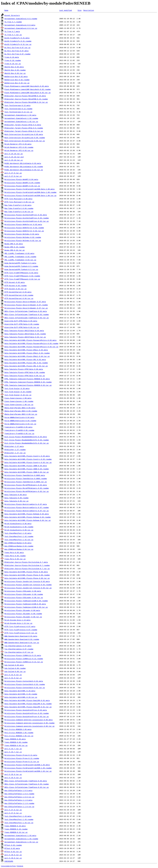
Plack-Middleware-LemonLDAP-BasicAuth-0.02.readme (28, 89)
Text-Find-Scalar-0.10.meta (17, 388)
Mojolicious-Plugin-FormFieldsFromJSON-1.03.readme (28, 768)
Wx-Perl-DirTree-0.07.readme (17, 54)
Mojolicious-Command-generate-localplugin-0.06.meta (29, 720)
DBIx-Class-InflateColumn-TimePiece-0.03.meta (26, 781)
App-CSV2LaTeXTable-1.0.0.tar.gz (19, 797)
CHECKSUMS (9, 861)
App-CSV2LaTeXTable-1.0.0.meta (18, 790)
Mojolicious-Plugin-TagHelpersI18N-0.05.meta (25, 604)
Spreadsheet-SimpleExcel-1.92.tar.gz (21, 121)
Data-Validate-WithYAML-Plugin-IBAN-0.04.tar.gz (27, 472)
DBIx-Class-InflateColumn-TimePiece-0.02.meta (26, 311)
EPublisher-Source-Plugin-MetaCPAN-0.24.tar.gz (26, 102)
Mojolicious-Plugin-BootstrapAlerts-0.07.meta (26, 504)
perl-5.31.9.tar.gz (13, 675)
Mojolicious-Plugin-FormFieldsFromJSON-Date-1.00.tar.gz (30, 195)
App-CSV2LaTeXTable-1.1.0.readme (19, 803)
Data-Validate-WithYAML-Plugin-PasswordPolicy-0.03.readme (31, 343)
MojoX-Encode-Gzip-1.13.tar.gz (18, 623)
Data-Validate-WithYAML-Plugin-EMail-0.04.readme (27, 353)
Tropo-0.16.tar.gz (13, 64)
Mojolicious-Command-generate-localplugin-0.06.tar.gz (30, 726)
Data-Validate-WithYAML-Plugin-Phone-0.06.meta (26, 572)
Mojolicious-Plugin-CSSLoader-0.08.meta (23, 591)
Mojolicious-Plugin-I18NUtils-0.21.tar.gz (24, 662)
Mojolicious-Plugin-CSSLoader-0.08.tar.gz (24, 597)
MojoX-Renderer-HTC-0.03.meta (18, 144)
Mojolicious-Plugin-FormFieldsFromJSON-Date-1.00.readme (30, 192)
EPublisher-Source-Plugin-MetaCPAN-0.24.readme (26, 99)
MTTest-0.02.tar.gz (13, 852)
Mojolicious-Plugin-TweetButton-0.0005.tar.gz (26, 482)
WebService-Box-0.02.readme (17, 80)
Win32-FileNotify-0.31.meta (17, 38)
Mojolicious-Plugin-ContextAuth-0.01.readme (25, 684)
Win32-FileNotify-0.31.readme (18, 41)
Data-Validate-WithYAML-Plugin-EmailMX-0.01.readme (28, 704)
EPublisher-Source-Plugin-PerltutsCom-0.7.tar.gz (27, 569)
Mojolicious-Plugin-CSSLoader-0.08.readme (24, 594)
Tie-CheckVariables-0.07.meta (18, 646)
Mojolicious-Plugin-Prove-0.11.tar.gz (22, 761)
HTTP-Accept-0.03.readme (15, 285)
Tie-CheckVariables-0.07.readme (19, 649)
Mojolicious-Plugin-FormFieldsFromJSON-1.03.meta (27, 765)
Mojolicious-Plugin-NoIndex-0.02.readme (23, 237)
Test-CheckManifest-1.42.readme (19, 536)
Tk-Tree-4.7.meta (12, 31)
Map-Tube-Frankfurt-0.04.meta (18, 205)
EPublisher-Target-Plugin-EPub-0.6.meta (23, 125)
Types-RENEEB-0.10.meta (15, 826)
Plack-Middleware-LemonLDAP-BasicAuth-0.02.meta (27, 86)
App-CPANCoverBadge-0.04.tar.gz (19, 549)
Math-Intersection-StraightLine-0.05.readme (25, 138)
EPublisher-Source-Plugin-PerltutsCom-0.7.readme (27, 565)
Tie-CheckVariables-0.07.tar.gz (19, 652)
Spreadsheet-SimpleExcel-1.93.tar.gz (21, 842)
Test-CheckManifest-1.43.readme (19, 819)
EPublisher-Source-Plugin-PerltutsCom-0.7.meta (26, 562)
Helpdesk (20, 866)
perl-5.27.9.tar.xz (13, 176)
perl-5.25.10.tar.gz (14, 154)
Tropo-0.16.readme (13, 60)
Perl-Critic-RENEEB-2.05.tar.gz (19, 736)
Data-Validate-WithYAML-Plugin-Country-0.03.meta (27, 456)
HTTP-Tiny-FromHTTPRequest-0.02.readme (22, 276)
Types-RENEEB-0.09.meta (15, 739)
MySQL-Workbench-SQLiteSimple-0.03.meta (23, 163)
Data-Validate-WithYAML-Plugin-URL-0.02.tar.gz (26, 366)
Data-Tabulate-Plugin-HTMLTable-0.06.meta (24, 369)
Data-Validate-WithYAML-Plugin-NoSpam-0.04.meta (27, 514)
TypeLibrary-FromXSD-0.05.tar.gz (19, 433)
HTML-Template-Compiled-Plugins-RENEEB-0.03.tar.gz (28, 385)
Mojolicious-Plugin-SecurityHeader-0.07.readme (26, 305)
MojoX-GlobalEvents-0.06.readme (19, 527)
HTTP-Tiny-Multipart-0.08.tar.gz (19, 202)
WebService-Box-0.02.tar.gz (17, 83)
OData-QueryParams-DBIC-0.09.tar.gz (21, 414)
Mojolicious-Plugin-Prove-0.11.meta (21, 755)
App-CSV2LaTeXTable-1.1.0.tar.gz (19, 807)
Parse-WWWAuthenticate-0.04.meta (19, 417)
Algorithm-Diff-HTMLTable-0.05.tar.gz (22, 327)
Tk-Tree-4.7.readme (13, 22)
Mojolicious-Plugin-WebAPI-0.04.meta (21, 179)
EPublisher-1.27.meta (14, 446)
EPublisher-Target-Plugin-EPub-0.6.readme (24, 128)
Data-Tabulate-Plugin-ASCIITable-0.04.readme (25, 334)
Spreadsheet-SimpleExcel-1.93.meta (20, 835)
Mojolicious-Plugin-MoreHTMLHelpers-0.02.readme (27, 488)
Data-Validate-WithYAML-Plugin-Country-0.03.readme (28, 459)
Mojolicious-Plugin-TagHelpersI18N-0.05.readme (26, 601)
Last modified (65, 10)
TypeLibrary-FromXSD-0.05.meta (18, 427)
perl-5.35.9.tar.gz (13, 774)
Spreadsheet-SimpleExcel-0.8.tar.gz (21, 28)
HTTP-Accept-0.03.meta (15, 282)
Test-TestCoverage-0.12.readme (18, 109)
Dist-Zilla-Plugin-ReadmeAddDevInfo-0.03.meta (26, 437)
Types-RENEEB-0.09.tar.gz (16, 745)
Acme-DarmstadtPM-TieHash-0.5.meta (20, 263)
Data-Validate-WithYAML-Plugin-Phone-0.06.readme (27, 575)
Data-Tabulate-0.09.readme (16, 498)
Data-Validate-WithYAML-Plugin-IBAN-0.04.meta (26, 466)
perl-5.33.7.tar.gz (13, 749)
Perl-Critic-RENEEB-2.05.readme (19, 733)
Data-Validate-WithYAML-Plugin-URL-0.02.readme (26, 363)
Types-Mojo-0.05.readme (15, 556)
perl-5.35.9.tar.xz (13, 778)
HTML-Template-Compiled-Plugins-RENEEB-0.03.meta (27, 379)
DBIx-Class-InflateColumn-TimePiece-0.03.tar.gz (27, 787)
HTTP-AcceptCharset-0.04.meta (18, 292)
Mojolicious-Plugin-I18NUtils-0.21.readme (24, 659)
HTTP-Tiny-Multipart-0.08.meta (18, 199)
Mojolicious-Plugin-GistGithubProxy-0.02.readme (27, 218)
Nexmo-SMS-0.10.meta (14, 244)
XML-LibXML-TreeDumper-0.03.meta (19, 253)
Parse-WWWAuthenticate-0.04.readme (20, 421)
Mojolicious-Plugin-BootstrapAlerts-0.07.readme (27, 507)
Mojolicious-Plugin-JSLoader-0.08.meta (22, 610)
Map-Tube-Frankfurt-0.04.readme (19, 208)
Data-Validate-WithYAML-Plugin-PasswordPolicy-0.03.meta (30, 340)
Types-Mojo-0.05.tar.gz (15, 559)
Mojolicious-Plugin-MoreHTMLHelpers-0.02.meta (26, 485)
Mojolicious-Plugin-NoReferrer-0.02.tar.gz (24, 231)
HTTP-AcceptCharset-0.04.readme (19, 295)
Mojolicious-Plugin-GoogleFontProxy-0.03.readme (27, 713)
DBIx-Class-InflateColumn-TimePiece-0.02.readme (27, 314)
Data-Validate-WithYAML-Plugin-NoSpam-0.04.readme (28, 517)
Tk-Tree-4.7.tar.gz (13, 35)
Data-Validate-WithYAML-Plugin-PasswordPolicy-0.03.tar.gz (31, 347)
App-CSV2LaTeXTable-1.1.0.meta (18, 800)
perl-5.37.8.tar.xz (13, 813)
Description (89, 10)
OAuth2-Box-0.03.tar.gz (15, 73)
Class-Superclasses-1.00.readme (19, 401)
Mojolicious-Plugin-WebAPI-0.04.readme (22, 183)
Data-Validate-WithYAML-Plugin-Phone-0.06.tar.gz (27, 578)
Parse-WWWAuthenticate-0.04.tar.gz (20, 424)
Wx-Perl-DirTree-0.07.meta (16, 51)
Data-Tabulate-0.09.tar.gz (16, 501)
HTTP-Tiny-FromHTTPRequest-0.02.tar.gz (22, 279)
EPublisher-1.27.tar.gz (15, 453)
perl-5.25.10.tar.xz (14, 160)
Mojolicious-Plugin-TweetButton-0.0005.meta (25, 475)
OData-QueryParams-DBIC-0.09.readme (21, 411)
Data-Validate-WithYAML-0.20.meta (20, 691)
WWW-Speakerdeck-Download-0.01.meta (21, 636)
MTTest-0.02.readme (13, 845)
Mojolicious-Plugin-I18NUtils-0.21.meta (23, 655)
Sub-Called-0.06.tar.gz (15, 671)
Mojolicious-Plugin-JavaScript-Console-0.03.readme (28, 585)
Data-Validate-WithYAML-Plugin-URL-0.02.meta (25, 359)
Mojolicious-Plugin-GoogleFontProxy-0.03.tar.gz (27, 716)
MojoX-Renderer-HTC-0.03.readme (19, 147)
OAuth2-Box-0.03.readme (15, 70)
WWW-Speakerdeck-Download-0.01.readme (22, 639)
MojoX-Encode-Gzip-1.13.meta (17, 620)
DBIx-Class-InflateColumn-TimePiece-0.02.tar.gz (27, 318)
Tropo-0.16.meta (12, 57)
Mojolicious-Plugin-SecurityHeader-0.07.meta (25, 302)
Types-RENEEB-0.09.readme (16, 742)
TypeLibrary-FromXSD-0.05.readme (19, 430)
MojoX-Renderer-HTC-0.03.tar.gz (19, 150)
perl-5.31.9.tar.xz (13, 678)
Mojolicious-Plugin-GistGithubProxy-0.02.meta (26, 215)
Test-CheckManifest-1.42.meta (18, 533)
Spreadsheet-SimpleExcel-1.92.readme (21, 118)
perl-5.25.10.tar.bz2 (14, 157)
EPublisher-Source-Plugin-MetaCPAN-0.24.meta (25, 96)
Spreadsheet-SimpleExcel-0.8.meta (20, 25)
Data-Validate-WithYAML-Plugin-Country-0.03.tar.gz (28, 462)
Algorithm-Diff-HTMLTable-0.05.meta (21, 321)
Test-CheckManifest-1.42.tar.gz (19, 540)
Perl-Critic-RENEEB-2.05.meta (18, 729)
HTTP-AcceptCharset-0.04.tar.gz (19, 298)
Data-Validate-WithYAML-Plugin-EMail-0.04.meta (26, 350)
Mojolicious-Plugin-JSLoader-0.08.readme (23, 614)
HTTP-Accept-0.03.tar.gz (15, 289)
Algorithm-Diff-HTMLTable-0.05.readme (22, 324)
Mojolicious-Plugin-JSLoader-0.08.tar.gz (23, 617)
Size (80, 10)
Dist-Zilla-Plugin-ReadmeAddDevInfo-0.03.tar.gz (27, 443)
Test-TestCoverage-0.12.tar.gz (18, 112)
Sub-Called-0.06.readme (15, 668)
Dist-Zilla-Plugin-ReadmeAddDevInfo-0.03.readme (27, 440)
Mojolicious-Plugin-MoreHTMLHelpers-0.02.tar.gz (27, 491)
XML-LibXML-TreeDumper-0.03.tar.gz (20, 260)
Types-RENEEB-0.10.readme (16, 829)
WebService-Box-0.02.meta (16, 76)
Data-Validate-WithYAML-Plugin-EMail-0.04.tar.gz (27, 356)
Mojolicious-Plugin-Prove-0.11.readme (22, 758)
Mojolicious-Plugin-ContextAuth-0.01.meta (24, 681)
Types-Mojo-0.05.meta (14, 552)
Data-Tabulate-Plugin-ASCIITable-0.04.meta (24, 331)
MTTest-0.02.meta (12, 848)
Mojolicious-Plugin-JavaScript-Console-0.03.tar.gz (28, 588)
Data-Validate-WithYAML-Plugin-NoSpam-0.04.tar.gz (28, 520)
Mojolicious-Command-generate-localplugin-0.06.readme (30, 723)
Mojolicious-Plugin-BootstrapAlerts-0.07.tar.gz (27, 511)
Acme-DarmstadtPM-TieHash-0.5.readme (21, 266)
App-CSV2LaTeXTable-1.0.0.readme (19, 794)
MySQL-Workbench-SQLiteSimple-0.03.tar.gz (24, 170)
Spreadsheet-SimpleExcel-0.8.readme (21, 19)
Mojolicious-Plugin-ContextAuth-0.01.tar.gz (25, 688)
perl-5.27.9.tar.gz (13, 173)
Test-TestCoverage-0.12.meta (17, 105)
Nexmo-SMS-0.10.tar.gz (15, 250)
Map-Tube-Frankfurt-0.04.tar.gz (19, 212)
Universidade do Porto (8, 866)
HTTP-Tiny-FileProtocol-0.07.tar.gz (21, 633)
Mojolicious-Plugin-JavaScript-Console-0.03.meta (27, 581)
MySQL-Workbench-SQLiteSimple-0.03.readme (24, 166)
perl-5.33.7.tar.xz (13, 752)
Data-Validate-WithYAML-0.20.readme (21, 694)
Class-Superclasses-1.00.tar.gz (19, 404)
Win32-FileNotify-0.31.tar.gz (18, 44)
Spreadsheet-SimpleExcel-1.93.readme (21, 839)
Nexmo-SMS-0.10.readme (15, 247)
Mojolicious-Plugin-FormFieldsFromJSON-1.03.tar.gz (28, 771)
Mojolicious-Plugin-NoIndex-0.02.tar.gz (23, 240)
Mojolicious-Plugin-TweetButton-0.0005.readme (26, 478)
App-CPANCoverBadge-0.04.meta (18, 543)
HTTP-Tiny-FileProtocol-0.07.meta (20, 626)
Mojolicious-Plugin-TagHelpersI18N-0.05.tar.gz (26, 607)
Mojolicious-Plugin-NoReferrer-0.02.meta (23, 224)
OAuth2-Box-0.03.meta (14, 67)
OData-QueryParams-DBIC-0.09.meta (20, 408)
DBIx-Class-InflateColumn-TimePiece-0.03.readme (27, 784)
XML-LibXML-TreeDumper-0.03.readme (20, 257)
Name (6, 10)
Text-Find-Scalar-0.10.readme (18, 392)
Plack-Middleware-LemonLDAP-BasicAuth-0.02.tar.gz (28, 93)
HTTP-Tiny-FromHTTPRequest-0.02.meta (21, 273)
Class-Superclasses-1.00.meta (18, 398)
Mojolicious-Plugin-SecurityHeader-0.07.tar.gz (26, 308)
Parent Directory (12, 15)
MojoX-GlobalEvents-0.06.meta (18, 523)
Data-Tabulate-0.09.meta (15, 495)
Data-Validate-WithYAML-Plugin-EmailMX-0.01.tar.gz (28, 707)
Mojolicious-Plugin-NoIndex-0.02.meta (22, 234)
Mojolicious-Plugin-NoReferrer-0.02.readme (24, 228)
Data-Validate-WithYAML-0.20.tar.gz (21, 697)
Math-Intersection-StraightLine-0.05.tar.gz (25, 141)
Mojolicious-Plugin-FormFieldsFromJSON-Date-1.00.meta (30, 189)
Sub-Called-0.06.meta (14, 665)
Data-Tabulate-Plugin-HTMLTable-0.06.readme (25, 372)
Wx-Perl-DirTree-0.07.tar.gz (17, 48)
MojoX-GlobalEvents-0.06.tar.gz (19, 530)
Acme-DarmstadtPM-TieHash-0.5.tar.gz (21, 269)
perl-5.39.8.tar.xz (13, 858)
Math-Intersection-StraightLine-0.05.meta (24, 134)
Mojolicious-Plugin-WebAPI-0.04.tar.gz (22, 186)
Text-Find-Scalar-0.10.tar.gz (18, 395)
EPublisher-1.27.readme (15, 450)
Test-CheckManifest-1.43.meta (18, 816)
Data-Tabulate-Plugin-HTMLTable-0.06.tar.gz (25, 376)
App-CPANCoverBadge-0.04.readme (19, 546)
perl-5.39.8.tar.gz (13, 855)
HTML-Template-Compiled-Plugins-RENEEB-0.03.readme (28, 382)
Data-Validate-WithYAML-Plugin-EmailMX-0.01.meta (27, 700)
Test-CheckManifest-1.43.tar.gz (19, 823)
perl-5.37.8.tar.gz (13, 810)
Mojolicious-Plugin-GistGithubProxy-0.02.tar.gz (27, 221)
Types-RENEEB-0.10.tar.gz (16, 832)
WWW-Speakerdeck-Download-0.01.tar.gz (22, 642)
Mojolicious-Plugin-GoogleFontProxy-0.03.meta (26, 710)
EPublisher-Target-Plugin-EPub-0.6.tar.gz (24, 131)
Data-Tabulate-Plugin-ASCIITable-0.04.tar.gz (25, 337)
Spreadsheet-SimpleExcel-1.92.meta (20, 115)
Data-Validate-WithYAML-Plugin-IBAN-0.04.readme (27, 469)
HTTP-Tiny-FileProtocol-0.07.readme (21, 630)
